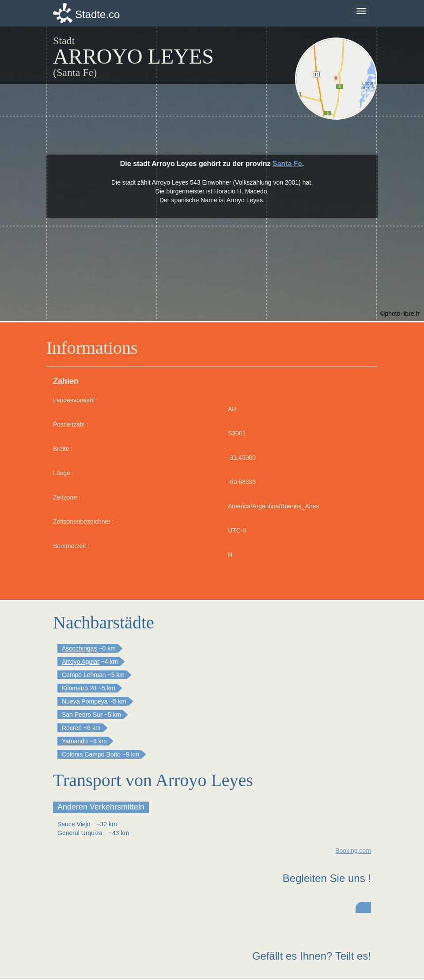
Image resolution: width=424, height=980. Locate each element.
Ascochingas (79, 648)
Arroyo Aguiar (81, 662)
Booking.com (353, 851)
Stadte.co (97, 14)
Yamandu (75, 741)
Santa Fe (287, 164)
